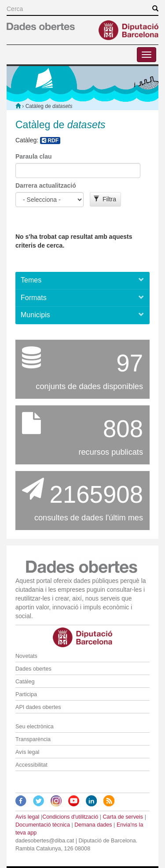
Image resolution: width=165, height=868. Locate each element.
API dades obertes (38, 707)
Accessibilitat (31, 765)
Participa (26, 694)
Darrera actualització (46, 185)
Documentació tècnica (43, 825)
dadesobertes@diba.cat (45, 841)
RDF (50, 141)
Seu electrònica (35, 727)
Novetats (26, 656)
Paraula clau (34, 156)
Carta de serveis (123, 817)
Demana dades (93, 825)
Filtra (105, 199)
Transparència (33, 739)
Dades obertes (33, 669)
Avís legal (27, 752)
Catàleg (25, 682)
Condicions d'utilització (70, 817)
